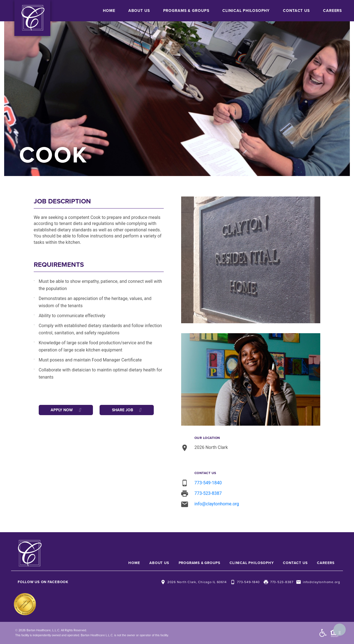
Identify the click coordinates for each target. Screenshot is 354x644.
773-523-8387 (208, 493)
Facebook (58, 582)
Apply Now (66, 410)
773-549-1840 (208, 483)
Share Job (127, 410)
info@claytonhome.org (217, 504)
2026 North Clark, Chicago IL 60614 (197, 582)
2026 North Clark (211, 447)
